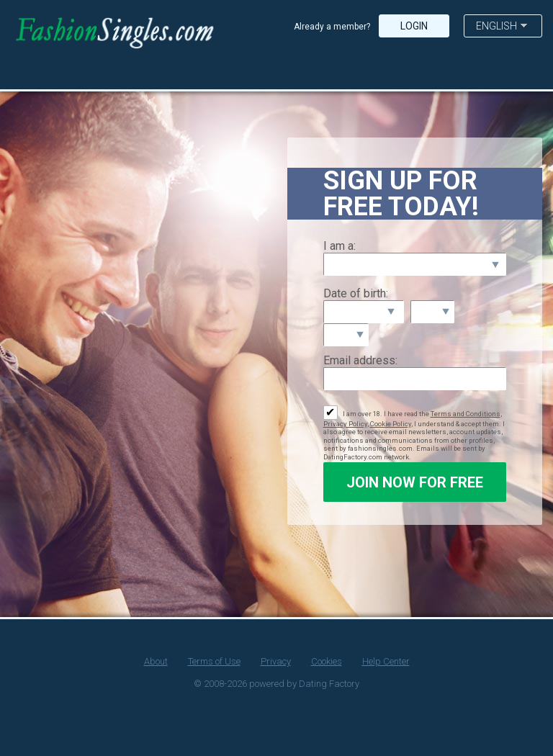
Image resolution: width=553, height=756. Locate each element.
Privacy (276, 661)
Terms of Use (214, 661)
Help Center (386, 661)
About (156, 661)
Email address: (360, 360)
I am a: (340, 246)
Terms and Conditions (466, 414)
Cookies (327, 661)
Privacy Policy (345, 424)
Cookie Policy (391, 424)
